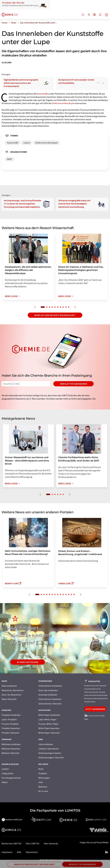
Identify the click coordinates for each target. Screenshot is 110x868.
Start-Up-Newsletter (12, 695)
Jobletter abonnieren (49, 749)
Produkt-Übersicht (10, 733)
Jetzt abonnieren (95, 709)
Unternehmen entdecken (50, 686)
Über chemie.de (51, 843)
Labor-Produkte (9, 719)
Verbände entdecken (48, 695)
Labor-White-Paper (47, 719)
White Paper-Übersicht (49, 733)
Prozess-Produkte (10, 724)
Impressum (7, 852)
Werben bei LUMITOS (11, 843)
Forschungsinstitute (11, 778)
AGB (19, 852)
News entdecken (9, 686)
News (41, 769)
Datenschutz (32, 852)
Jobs (41, 782)
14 (74, 594)
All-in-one (43, 791)
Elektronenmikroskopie (63, 103)
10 (69, 307)
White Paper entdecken (49, 715)
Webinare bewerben (11, 749)
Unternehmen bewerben (50, 699)
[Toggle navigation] (107, 15)
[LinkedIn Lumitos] (106, 852)
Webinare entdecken (11, 744)
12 (69, 594)
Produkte (43, 773)
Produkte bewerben (11, 728)
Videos (5, 782)
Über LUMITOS (32, 843)
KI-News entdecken (28, 662)
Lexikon (5, 769)
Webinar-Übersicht (11, 753)
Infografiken (8, 773)
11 (66, 594)
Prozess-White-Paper (48, 724)
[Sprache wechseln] (94, 15)
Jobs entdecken (46, 744)
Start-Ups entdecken (48, 690)
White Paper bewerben (49, 728)
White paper (44, 778)
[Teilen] (89, 15)
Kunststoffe (42, 94)
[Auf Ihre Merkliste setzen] (100, 15)
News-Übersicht (9, 699)
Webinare (43, 787)
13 (71, 594)
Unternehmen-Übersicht (50, 704)
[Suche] (83, 15)
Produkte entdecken (11, 715)
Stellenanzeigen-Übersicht (51, 758)
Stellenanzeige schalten (50, 753)
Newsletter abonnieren (73, 384)
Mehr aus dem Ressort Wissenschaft (55, 315)
